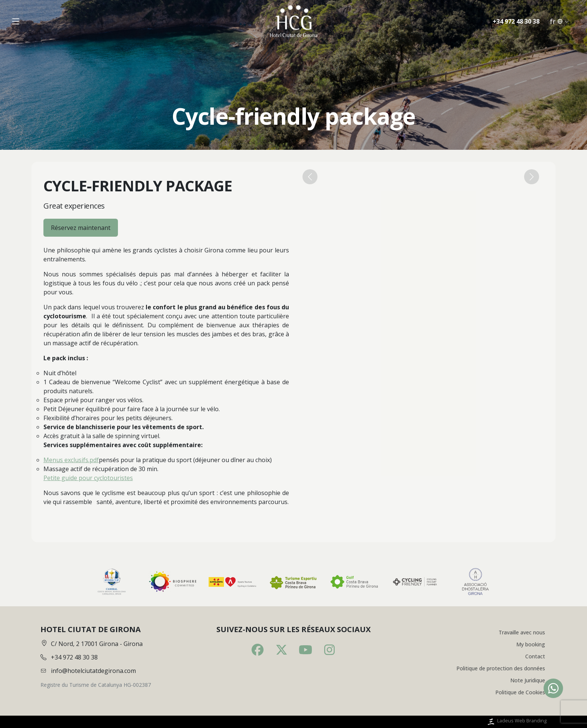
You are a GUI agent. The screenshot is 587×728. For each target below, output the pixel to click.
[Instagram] (329, 650)
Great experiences (74, 206)
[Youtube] (305, 650)
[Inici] (293, 21)
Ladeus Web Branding (516, 722)
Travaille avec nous (522, 632)
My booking (531, 644)
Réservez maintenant (81, 228)
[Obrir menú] (16, 21)
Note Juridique (528, 680)
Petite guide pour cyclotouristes (88, 478)
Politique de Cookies (520, 692)
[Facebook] (258, 650)
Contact (535, 656)
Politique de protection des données (501, 668)
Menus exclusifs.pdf (71, 460)
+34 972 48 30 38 (516, 21)
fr (559, 21)
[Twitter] (282, 650)
